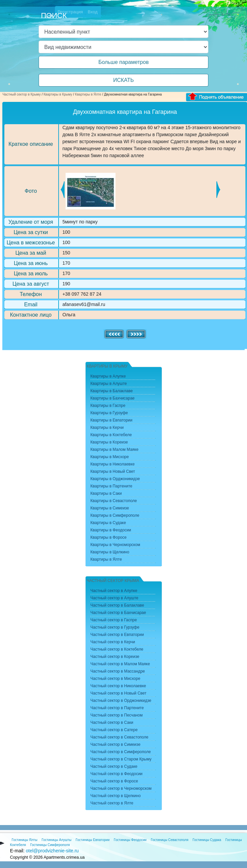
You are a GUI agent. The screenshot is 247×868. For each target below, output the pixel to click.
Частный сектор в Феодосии (117, 774)
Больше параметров (123, 62)
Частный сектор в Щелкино (116, 796)
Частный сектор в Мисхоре (116, 679)
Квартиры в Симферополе (115, 515)
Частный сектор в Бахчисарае (118, 613)
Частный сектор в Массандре (118, 671)
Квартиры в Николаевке (113, 464)
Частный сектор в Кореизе (115, 657)
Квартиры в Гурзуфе (109, 413)
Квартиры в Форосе (109, 537)
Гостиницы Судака (207, 840)
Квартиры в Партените (112, 486)
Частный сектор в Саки (112, 723)
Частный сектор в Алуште (115, 598)
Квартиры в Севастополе (114, 501)
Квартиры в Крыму (58, 94)
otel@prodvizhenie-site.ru (52, 851)
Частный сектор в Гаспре (114, 620)
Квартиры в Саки (106, 493)
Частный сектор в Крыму (21, 94)
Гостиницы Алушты (57, 840)
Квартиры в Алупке (108, 376)
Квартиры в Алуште (109, 384)
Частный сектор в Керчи (113, 642)
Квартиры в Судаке (108, 523)
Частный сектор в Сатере (114, 730)
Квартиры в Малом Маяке (115, 449)
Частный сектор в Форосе (114, 781)
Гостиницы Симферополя (50, 845)
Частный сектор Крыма (113, 581)
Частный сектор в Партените (117, 708)
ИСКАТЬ (123, 80)
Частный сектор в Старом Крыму (121, 759)
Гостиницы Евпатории (93, 840)
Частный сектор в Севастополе (120, 737)
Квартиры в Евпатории (112, 420)
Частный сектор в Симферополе (121, 752)
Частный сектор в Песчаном (117, 715)
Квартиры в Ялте (88, 94)
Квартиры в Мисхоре (110, 457)
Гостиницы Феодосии (130, 840)
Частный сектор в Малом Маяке (120, 664)
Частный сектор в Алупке (114, 591)
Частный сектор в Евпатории (117, 635)
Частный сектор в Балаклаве (117, 605)
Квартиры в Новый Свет (113, 471)
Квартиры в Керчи (107, 428)
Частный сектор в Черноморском (121, 788)
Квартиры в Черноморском (115, 545)
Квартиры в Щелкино (110, 552)
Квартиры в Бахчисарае (113, 398)
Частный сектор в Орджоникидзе (121, 701)
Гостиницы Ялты (24, 840)
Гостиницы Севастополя (170, 840)
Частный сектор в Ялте (112, 803)
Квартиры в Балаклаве (112, 391)
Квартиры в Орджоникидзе (115, 479)
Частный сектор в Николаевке (118, 686)
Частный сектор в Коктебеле (117, 649)
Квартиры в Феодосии (111, 530)
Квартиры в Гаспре (108, 406)
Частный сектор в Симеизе (116, 744)
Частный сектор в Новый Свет (119, 693)
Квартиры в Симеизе (110, 508)
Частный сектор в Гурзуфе (115, 627)
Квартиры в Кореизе (109, 442)
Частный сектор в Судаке (114, 766)
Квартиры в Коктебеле (111, 435)
